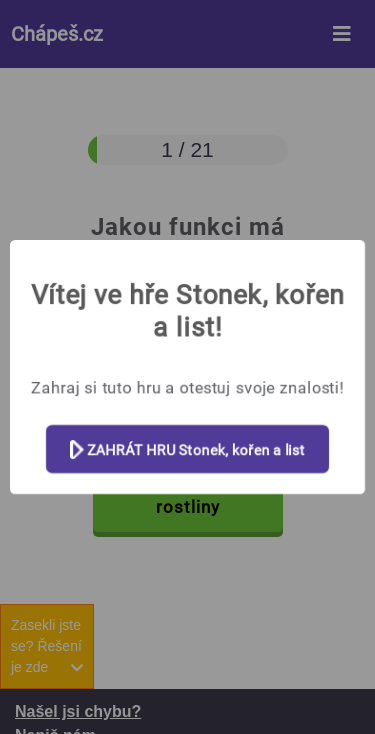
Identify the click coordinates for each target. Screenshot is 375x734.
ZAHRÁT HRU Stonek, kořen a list (187, 450)
